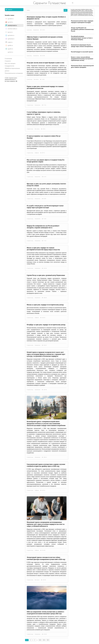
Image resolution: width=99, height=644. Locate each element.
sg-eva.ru (10, 32)
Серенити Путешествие (50, 3)
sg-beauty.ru (11, 39)
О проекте (8, 61)
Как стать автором (10, 63)
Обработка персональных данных (12, 70)
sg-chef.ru (10, 22)
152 (40, 640)
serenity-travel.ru (12, 26)
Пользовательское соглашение (14, 73)
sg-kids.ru (10, 45)
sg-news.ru (11, 19)
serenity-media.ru (12, 29)
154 (48, 640)
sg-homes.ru (11, 35)
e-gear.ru (10, 42)
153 (44, 640)
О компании (8, 59)
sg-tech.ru (10, 52)
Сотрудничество (10, 66)
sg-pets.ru (10, 49)
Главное (9, 10)
